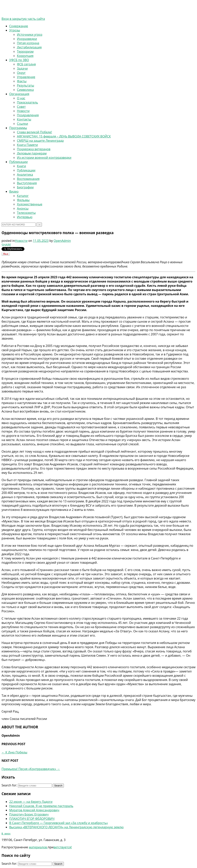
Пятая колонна (28, 43)
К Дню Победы (14, 752)
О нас (21, 98)
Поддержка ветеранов (34, 149)
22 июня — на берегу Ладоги (31, 802)
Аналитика (25, 175)
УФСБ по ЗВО (19, 60)
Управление (26, 77)
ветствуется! (63, 848)
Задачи (22, 68)
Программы (18, 128)
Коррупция (25, 56)
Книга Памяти (27, 145)
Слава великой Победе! (34, 132)
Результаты (25, 85)
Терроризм (25, 51)
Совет (21, 107)
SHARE (6, 245)
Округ (21, 73)
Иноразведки (27, 39)
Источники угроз (30, 35)
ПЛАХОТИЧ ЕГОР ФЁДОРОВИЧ (32, 819)
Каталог (23, 196)
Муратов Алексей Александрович (34, 810)
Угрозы (15, 30)
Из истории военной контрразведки (44, 158)
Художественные (30, 204)
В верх (6, 834)
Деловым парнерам (32, 153)
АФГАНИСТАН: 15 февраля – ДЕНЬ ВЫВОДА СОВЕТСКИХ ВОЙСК (64, 136)
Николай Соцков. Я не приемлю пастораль (41, 806)
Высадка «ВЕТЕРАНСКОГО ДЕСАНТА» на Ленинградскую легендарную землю (66, 827)
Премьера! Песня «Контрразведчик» (31, 769)
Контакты (24, 119)
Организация (19, 94)
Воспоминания (28, 179)
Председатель (27, 102)
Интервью (25, 217)
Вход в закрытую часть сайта (23, 19)
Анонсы (23, 208)
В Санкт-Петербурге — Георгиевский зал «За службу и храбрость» (59, 823)
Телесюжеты (26, 213)
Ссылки (23, 124)
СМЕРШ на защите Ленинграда (40, 141)
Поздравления (28, 115)
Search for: (9, 785)
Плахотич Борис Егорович (29, 814)
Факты (22, 81)
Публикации (18, 162)
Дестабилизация (29, 47)
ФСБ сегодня (26, 64)
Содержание (19, 26)
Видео (14, 191)
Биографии (25, 187)
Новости (23, 111)
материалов (38, 848)
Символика (25, 90)
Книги (21, 166)
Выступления (27, 183)
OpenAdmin (62, 241)
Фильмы (23, 200)
